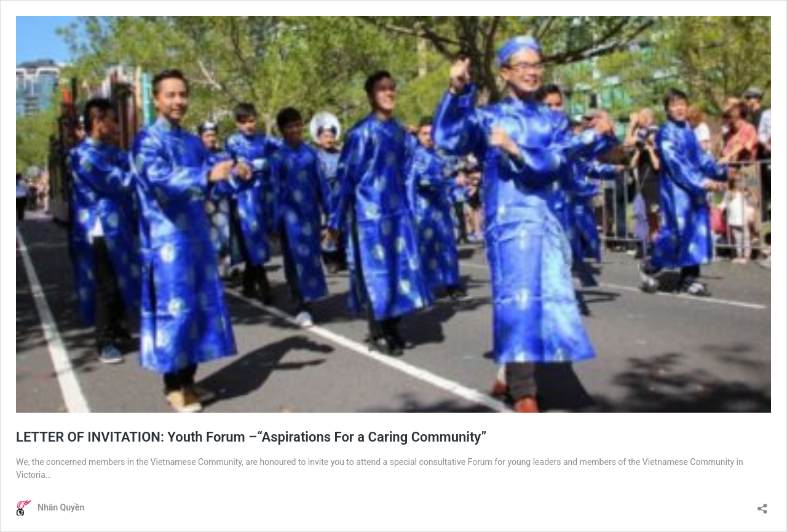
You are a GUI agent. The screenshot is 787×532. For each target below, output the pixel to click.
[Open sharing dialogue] (762, 505)
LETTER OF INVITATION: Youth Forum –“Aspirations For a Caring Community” (251, 437)
